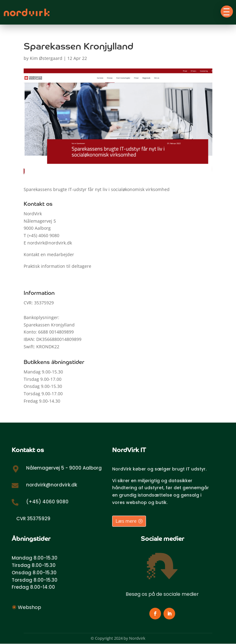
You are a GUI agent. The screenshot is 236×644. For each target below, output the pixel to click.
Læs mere (126, 521)
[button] (227, 12)
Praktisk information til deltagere (57, 266)
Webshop (29, 607)
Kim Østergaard (46, 58)
